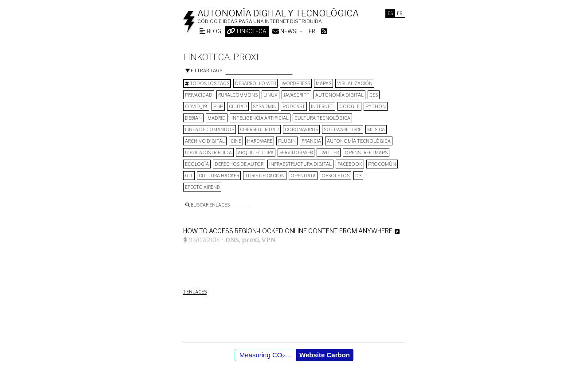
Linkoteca (247, 31)
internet (322, 106)
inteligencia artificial (260, 118)
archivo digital (205, 141)
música (376, 129)
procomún (382, 164)
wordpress (296, 83)
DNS (232, 240)
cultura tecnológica (322, 118)
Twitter (329, 152)
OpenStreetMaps (366, 152)
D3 (358, 176)
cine (236, 141)
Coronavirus (301, 129)
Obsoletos (335, 176)
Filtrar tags (204, 70)
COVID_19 (196, 106)
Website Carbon (325, 355)
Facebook (350, 164)
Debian (193, 118)
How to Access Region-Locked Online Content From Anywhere (288, 231)
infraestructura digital (300, 164)
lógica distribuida (208, 152)
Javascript (296, 95)
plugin (287, 141)
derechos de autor (239, 164)
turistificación (265, 176)
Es (390, 13)
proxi (250, 240)
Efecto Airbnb (202, 187)
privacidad (199, 95)
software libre (343, 129)
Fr (400, 13)
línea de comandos (210, 129)
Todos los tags (207, 83)
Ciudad (238, 106)
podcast (294, 106)
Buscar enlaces (208, 205)
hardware (260, 141)
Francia (311, 141)
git (189, 176)
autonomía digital (339, 95)
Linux (270, 95)
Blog (210, 31)
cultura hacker (219, 176)
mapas (323, 83)
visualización (355, 83)
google (349, 106)
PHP (218, 106)
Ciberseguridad (259, 129)
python (376, 106)
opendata (303, 176)
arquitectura (256, 152)
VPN (269, 240)
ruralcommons (238, 95)
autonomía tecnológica (359, 141)
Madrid (217, 118)
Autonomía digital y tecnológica (278, 13)
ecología (197, 164)
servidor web (296, 152)
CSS (374, 95)
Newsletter (294, 31)
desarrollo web (255, 83)
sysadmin (265, 106)
